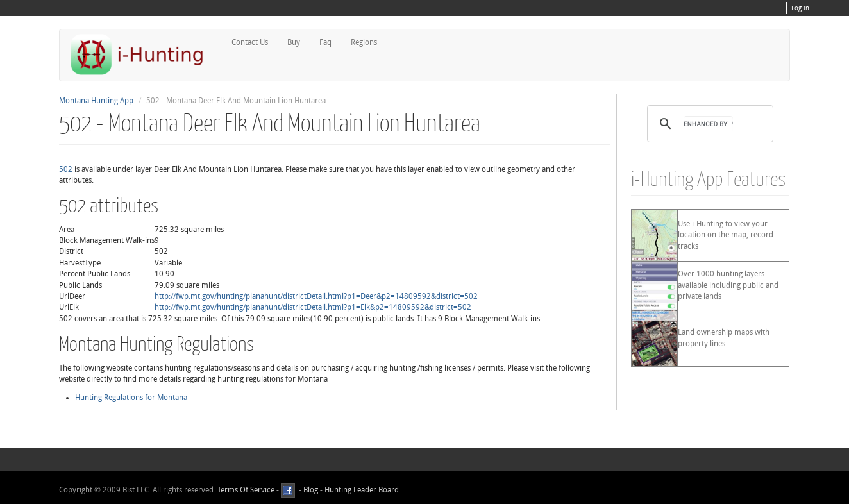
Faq (325, 42)
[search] (708, 124)
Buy (294, 42)
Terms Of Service (246, 491)
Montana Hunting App (96, 101)
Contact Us (250, 42)
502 (66, 169)
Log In (800, 8)
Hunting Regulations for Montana (131, 398)
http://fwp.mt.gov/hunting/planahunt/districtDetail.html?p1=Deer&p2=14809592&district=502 (316, 296)
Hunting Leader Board (361, 491)
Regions (364, 42)
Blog (311, 491)
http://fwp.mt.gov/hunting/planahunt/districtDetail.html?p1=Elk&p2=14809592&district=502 (313, 307)
